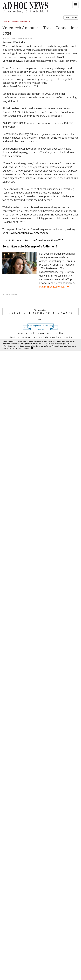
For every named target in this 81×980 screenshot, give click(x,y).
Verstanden (26, 348)
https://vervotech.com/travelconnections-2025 (37, 240)
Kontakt (29, 333)
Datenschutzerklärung (56, 333)
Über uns (38, 337)
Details (18, 348)
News (21, 333)
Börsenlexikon (41, 310)
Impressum (40, 333)
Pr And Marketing (9, 21)
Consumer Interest (23, 21)
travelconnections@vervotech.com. (29, 233)
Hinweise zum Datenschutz (20, 337)
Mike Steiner (50, 337)
